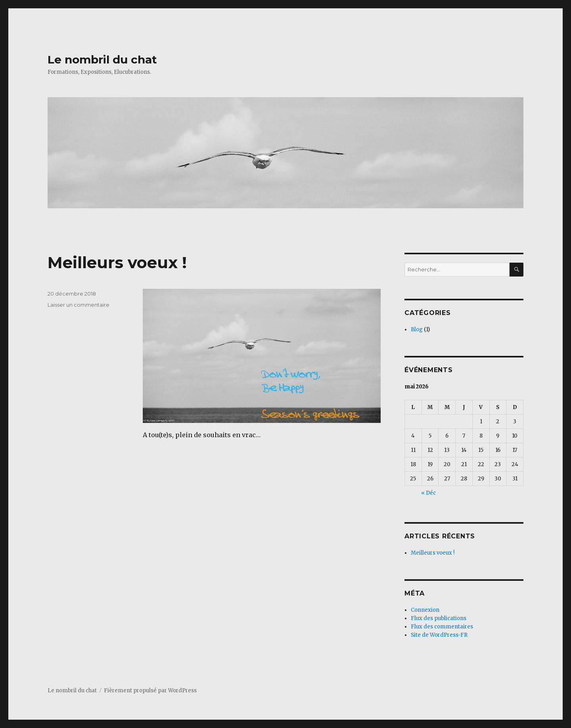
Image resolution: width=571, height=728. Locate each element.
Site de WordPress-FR (439, 635)
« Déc (428, 493)
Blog (417, 329)
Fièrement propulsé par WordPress (150, 691)
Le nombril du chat (102, 60)
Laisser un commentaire (79, 305)
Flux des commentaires (442, 627)
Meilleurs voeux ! (117, 262)
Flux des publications (439, 618)
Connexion (425, 610)
